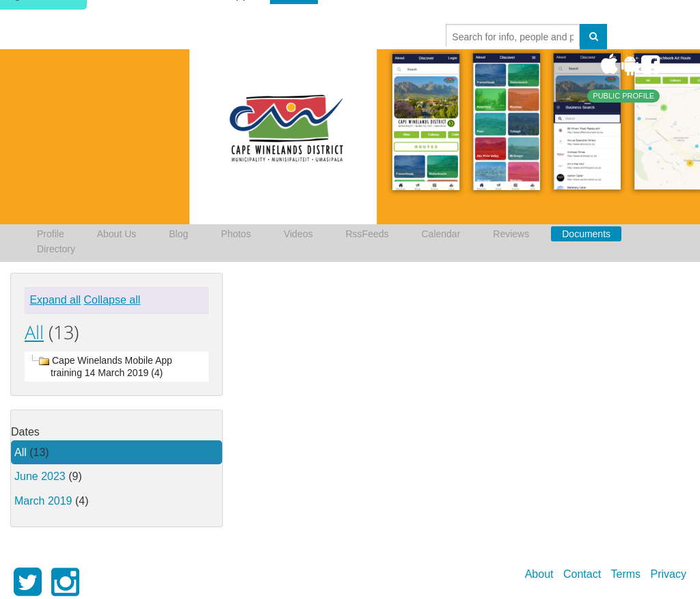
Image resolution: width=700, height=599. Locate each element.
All (34, 332)
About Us (117, 234)
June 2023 (40, 476)
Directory (56, 249)
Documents (586, 234)
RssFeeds (367, 234)
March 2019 (43, 501)
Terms (626, 574)
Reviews (511, 234)
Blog (178, 234)
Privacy (669, 574)
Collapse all (112, 300)
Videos (298, 234)
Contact (582, 574)
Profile (51, 234)
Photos (236, 234)
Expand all (55, 300)
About (539, 574)
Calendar (441, 234)
